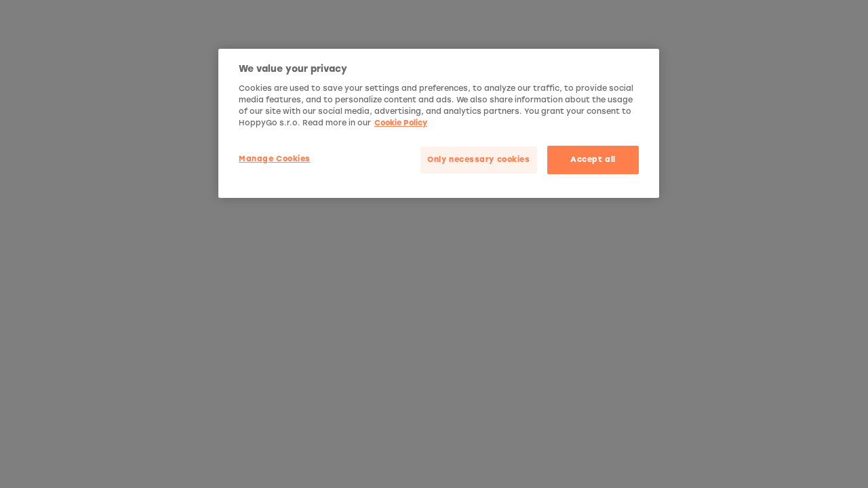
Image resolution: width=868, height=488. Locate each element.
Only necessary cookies (479, 159)
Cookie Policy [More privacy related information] (401, 123)
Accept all (593, 159)
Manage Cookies (275, 159)
